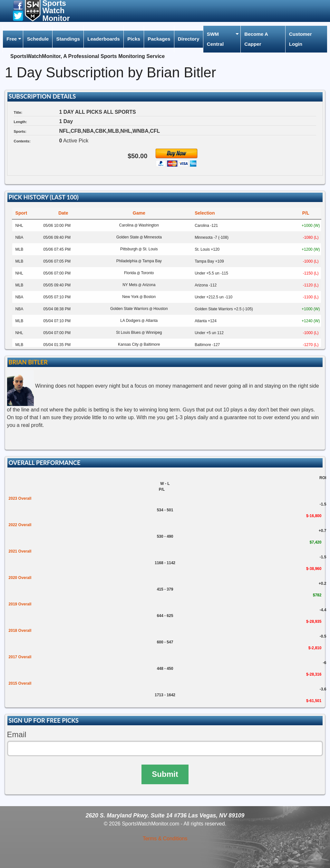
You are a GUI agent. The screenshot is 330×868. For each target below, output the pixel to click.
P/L (306, 213)
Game (139, 213)
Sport (21, 213)
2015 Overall (20, 683)
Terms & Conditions (165, 839)
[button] (18, 5)
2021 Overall (20, 551)
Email (17, 734)
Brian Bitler (28, 362)
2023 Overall (20, 498)
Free (12, 39)
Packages (159, 39)
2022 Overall (20, 525)
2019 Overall (20, 604)
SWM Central (215, 39)
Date (63, 213)
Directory (189, 39)
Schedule (38, 39)
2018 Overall (20, 631)
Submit (165, 774)
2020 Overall (20, 578)
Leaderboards (103, 39)
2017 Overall (20, 657)
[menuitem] (13, 39)
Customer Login (301, 39)
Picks (134, 39)
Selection (205, 213)
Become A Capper (256, 39)
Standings (68, 39)
